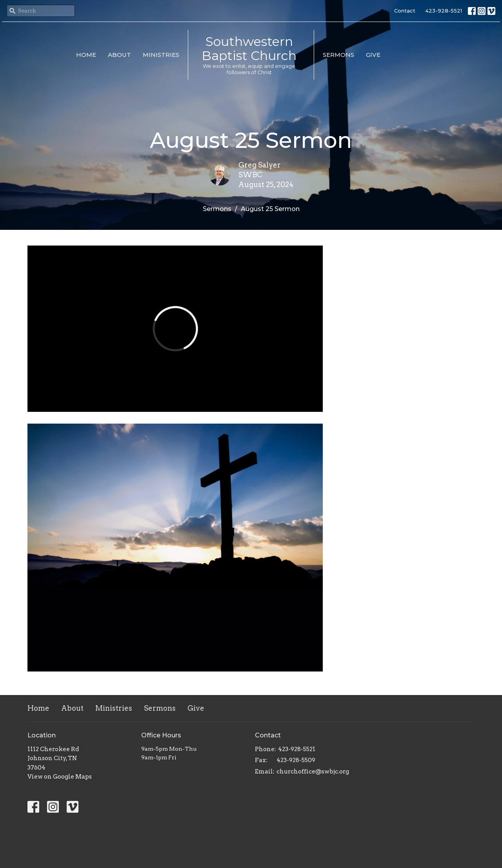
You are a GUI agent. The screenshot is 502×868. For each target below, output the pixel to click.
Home (86, 55)
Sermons (338, 55)
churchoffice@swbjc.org (313, 772)
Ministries (161, 55)
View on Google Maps (60, 777)
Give (373, 55)
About (119, 55)
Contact (405, 11)
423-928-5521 (444, 11)
